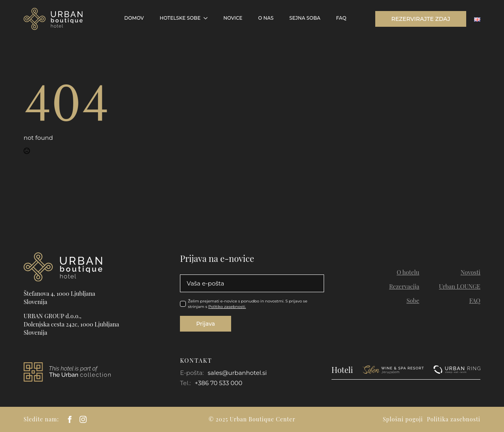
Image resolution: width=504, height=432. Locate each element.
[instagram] (83, 419)
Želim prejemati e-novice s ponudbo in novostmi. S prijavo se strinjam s (247, 304)
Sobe (413, 300)
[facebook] (70, 419)
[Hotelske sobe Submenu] (208, 18)
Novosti (471, 272)
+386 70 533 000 (219, 383)
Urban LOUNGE (460, 286)
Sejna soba (305, 18)
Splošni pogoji (403, 419)
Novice (233, 18)
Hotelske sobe (180, 18)
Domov (134, 18)
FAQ (341, 18)
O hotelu (408, 272)
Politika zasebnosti (454, 419)
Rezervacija (404, 286)
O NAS (266, 18)
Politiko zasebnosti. (227, 307)
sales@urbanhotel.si (237, 373)
